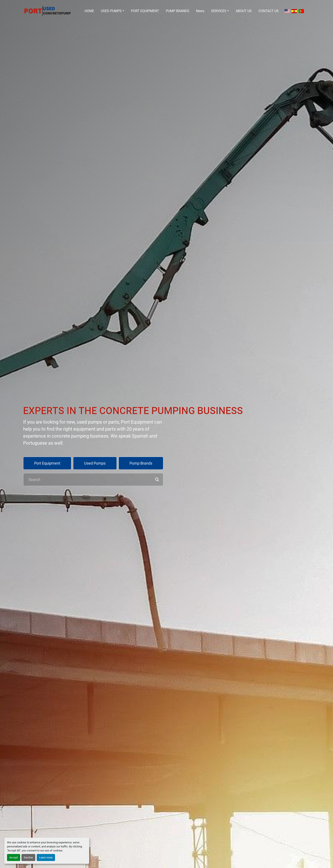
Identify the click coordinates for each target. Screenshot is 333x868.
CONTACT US (269, 11)
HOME (89, 11)
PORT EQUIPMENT (145, 11)
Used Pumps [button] (95, 463)
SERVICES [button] (219, 11)
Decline (28, 857)
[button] (113, 11)
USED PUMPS (111, 11)
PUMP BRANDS (178, 11)
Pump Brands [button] (141, 463)
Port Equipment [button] (47, 463)
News (200, 11)
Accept (14, 857)
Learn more (46, 857)
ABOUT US (244, 11)
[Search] (93, 480)
